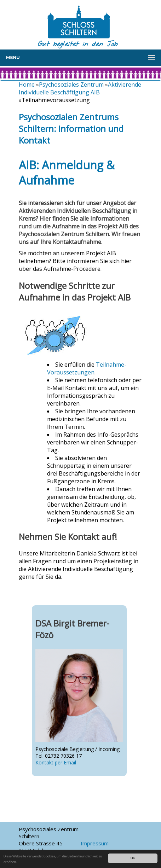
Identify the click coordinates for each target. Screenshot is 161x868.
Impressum (95, 843)
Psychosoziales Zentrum (71, 85)
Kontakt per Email (56, 762)
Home (27, 85)
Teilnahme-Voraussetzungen (87, 368)
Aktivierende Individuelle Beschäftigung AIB (80, 88)
